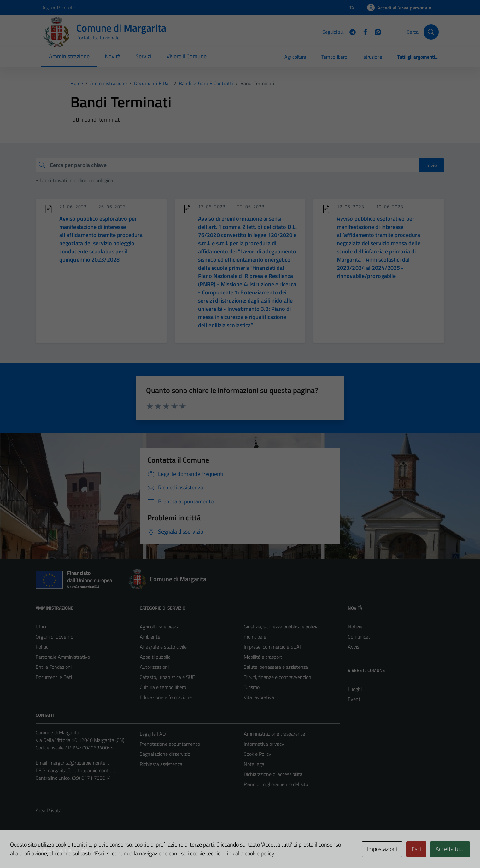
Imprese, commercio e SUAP (273, 647)
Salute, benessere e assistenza (276, 667)
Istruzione (372, 57)
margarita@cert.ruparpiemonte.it (81, 770)
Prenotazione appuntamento (170, 744)
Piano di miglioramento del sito (276, 784)
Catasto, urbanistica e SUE (167, 677)
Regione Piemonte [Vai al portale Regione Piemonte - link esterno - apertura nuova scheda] (58, 7)
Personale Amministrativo (63, 657)
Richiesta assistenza (161, 764)
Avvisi (354, 647)
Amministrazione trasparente (274, 734)
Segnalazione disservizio (165, 754)
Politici (42, 647)
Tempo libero (334, 57)
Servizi (143, 56)
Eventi (355, 699)
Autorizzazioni (154, 667)
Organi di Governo (54, 637)
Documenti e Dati (54, 677)
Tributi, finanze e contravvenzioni (278, 677)
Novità (113, 56)
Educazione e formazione (166, 697)
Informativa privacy (264, 744)
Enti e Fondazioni (54, 667)
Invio (432, 165)
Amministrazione (69, 56)
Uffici (41, 627)
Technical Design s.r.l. (79, 850)
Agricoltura (295, 57)
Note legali (255, 764)
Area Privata (49, 810)
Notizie (355, 627)
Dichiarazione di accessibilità (273, 774)
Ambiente (150, 637)
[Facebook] (363, 32)
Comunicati (360, 637)
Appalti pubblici (155, 657)
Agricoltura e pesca (160, 627)
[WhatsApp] (375, 32)
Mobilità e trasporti (263, 657)
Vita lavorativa (259, 697)
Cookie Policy (258, 754)
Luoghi (355, 689)
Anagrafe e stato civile (163, 647)
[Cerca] (431, 32)
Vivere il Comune (187, 56)
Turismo (252, 687)
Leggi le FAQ (153, 734)
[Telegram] (350, 32)
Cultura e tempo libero (163, 687)
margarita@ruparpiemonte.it (79, 763)
